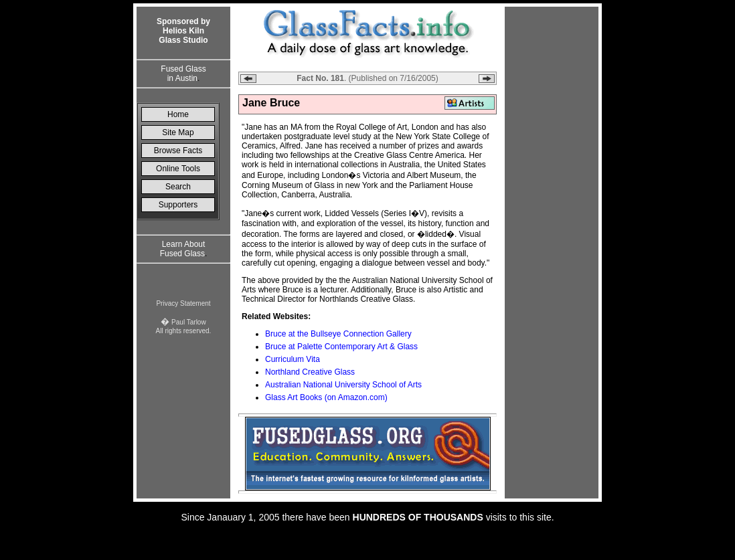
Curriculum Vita (293, 359)
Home (178, 114)
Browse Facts (178, 151)
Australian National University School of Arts (343, 385)
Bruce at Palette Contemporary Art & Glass (341, 347)
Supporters (178, 205)
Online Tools (178, 169)
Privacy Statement (183, 303)
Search (178, 187)
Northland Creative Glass (310, 372)
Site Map (178, 132)
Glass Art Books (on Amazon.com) (326, 397)
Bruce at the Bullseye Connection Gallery (338, 334)
